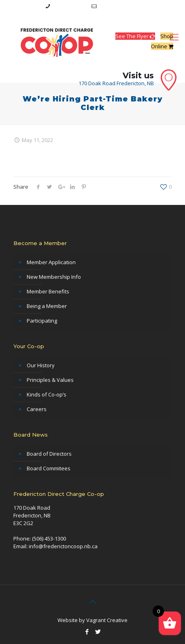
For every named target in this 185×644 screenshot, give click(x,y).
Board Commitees (49, 468)
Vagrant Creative (107, 620)
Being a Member (47, 306)
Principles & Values (50, 380)
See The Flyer (135, 36)
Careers (37, 409)
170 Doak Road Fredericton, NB (116, 83)
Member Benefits (48, 291)
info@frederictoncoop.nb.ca (133, 6)
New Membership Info (54, 277)
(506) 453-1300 (70, 6)
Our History (41, 365)
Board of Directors (49, 454)
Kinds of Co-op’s (47, 394)
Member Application (51, 262)
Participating (42, 321)
